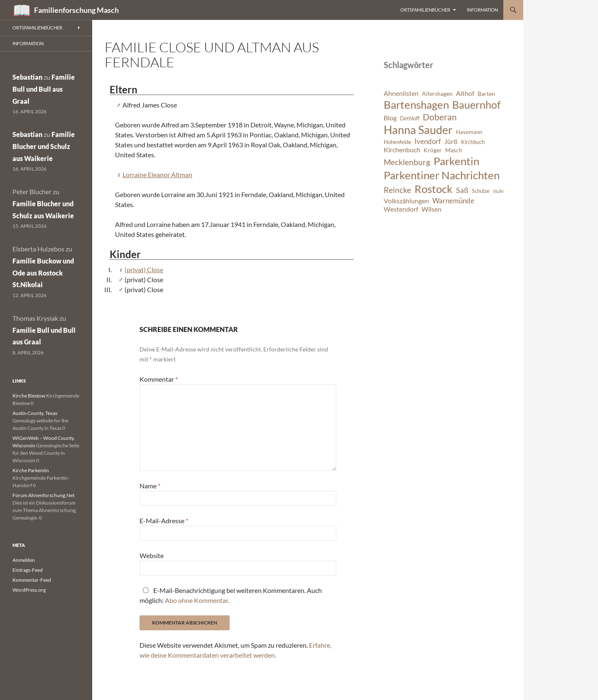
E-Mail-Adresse (164, 521)
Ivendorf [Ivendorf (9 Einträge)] (428, 141)
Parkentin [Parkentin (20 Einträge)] (456, 161)
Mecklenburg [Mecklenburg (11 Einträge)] (407, 162)
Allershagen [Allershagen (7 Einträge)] (437, 94)
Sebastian (27, 77)
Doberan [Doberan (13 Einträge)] (440, 117)
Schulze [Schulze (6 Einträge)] (481, 191)
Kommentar (159, 379)
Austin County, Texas (35, 413)
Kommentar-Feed (32, 580)
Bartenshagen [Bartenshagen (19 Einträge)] (416, 105)
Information (482, 10)
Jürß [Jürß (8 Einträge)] (451, 141)
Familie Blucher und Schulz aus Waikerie (44, 146)
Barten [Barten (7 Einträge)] (486, 94)
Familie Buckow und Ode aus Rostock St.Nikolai (43, 273)
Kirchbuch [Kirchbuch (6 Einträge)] (473, 142)
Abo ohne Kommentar (196, 600)
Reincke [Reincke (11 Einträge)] (397, 190)
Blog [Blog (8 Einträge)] (390, 118)
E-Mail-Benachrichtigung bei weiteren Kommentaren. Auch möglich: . (231, 595)
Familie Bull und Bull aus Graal (44, 89)
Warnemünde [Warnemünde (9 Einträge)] (453, 201)
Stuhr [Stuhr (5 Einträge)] (498, 191)
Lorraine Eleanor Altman (157, 174)
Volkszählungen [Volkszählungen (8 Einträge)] (406, 201)
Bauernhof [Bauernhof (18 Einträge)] (476, 105)
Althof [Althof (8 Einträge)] (465, 93)
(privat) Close (144, 270)
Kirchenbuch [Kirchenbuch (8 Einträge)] (402, 150)
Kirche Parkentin (31, 470)
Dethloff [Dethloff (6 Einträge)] (410, 118)
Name (150, 486)
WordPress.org (29, 590)
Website (152, 555)
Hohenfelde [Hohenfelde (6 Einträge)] (397, 142)
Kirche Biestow (29, 396)
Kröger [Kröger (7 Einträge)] (433, 150)
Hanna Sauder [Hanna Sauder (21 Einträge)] (418, 130)
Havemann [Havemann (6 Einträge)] (469, 132)
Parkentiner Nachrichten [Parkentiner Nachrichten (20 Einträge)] (442, 175)
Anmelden (24, 560)
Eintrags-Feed (28, 570)
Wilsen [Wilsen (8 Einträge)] (431, 209)
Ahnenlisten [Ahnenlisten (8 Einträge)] (401, 93)
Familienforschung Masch (76, 10)
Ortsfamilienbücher (425, 10)
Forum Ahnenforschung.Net (43, 495)
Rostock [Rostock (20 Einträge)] (434, 189)
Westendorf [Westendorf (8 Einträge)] (401, 209)
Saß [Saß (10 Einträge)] (462, 190)
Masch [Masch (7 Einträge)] (454, 150)
